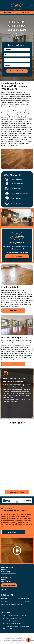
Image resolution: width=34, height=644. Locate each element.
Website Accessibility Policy (22, 638)
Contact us (14, 143)
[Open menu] (32, 6)
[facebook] (3, 590)
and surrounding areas (8, 573)
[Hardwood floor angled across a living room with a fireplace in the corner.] (25, 480)
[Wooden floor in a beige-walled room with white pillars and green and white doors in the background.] (9, 465)
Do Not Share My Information (15, 637)
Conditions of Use (26, 637)
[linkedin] (6, 590)
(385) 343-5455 (7, 581)
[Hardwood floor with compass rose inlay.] (9, 480)
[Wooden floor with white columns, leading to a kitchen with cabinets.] (25, 465)
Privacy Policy (3, 637)
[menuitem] (5, 616)
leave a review (20, 397)
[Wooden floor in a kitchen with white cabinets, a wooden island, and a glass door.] (25, 434)
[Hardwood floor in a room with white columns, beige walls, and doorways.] (25, 449)
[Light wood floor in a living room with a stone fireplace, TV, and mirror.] (9, 434)
